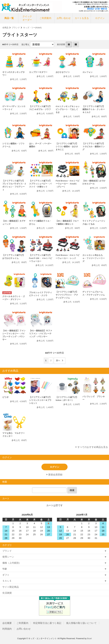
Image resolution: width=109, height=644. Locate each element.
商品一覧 (9, 18)
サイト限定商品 (11, 587)
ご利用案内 (45, 18)
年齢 (5, 569)
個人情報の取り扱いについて (81, 623)
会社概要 (7, 623)
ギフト (6, 575)
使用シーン (8, 557)
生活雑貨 (7, 593)
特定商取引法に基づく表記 (47, 623)
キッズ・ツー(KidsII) (32, 28)
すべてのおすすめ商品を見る (93, 447)
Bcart (89, 638)
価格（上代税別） (12, 563)
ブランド (16, 28)
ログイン (100, 18)
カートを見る (82, 18)
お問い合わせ (64, 18)
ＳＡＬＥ (7, 581)
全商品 (5, 28)
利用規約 (7, 629)
